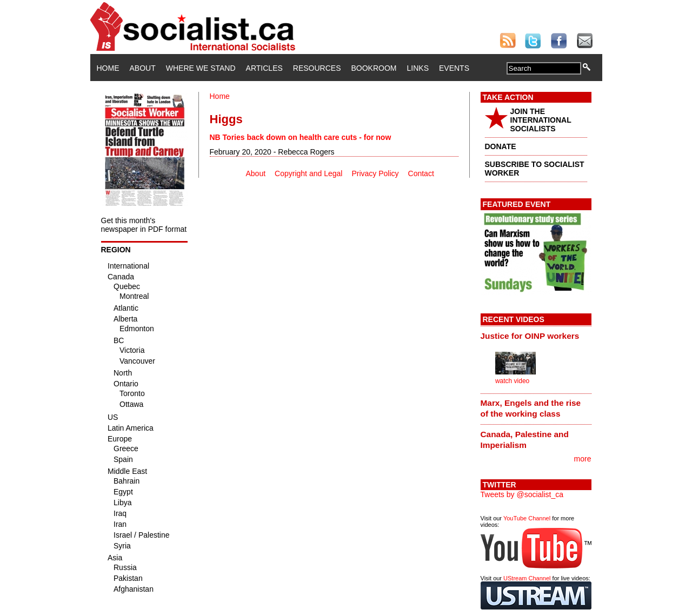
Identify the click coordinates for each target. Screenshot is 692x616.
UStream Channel (527, 578)
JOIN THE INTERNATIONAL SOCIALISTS (541, 120)
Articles (264, 68)
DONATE (501, 146)
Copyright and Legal (308, 173)
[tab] (536, 336)
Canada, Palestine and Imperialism (525, 440)
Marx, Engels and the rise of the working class (531, 408)
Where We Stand (201, 68)
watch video (512, 381)
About (143, 68)
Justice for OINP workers (530, 336)
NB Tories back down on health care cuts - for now (301, 137)
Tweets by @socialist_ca (522, 494)
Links (418, 68)
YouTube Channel (527, 518)
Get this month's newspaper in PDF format (144, 225)
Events (454, 68)
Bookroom (374, 68)
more (583, 459)
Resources (317, 68)
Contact (421, 173)
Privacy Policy (375, 173)
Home (108, 68)
